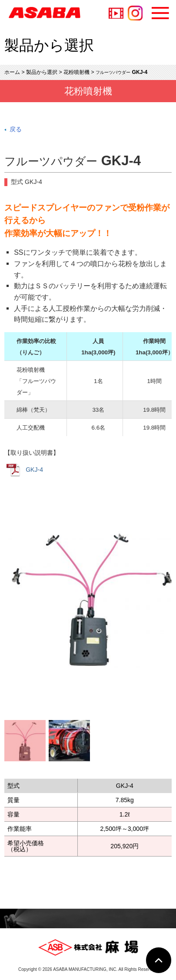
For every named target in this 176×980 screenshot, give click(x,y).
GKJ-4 (25, 470)
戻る (16, 129)
